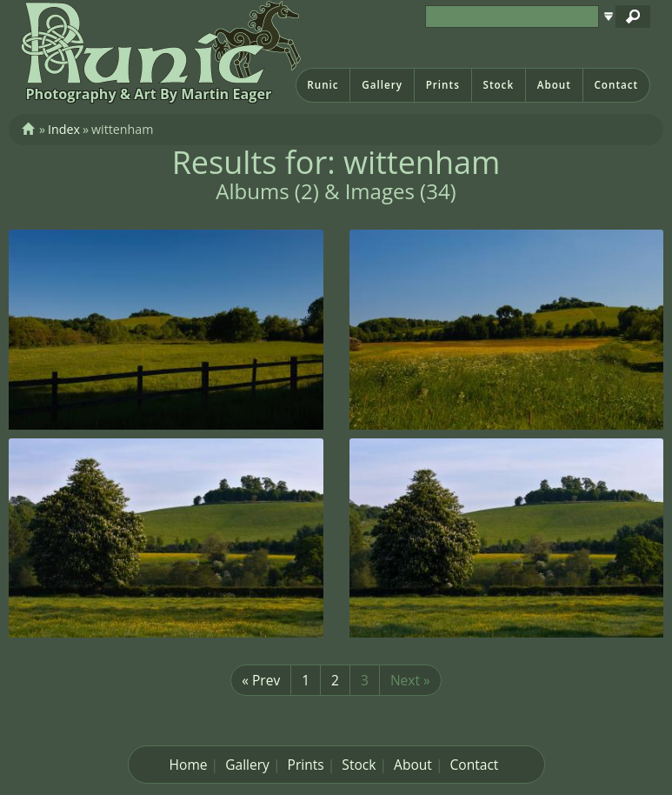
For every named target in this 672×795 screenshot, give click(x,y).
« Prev (261, 680)
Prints (443, 85)
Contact (616, 85)
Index (64, 129)
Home (189, 765)
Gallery (382, 85)
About (554, 85)
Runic (323, 85)
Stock (498, 85)
